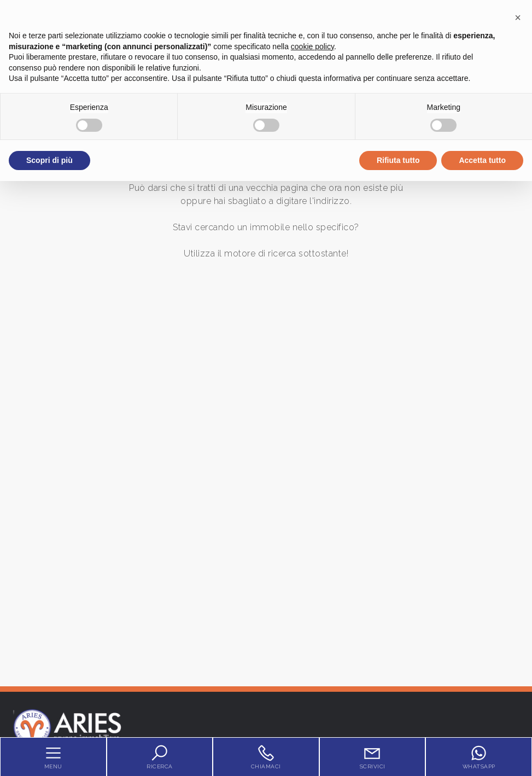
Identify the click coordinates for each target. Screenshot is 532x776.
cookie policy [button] (312, 46)
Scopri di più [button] (49, 160)
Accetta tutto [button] (482, 160)
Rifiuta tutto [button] (398, 160)
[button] (518, 17)
